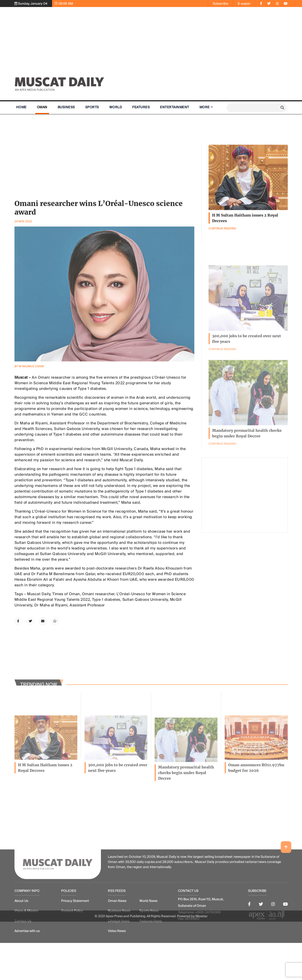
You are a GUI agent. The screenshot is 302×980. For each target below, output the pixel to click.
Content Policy (72, 947)
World (116, 107)
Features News (151, 957)
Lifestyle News (119, 957)
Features (141, 107)
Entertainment (175, 107)
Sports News (149, 947)
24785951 (192, 955)
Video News (117, 967)
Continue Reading (222, 478)
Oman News (117, 937)
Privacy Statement (75, 937)
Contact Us (23, 957)
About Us (21, 937)
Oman (42, 107)
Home (21, 107)
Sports (92, 107)
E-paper (244, 3)
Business (66, 107)
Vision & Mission (26, 947)
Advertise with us (27, 967)
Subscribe (220, 3)
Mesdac (202, 920)
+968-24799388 (208, 948)
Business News (119, 947)
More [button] (205, 107)
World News (148, 937)
